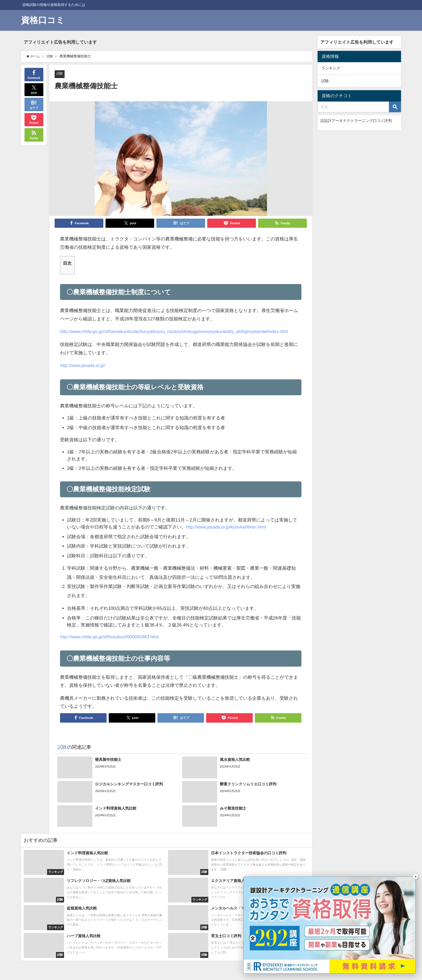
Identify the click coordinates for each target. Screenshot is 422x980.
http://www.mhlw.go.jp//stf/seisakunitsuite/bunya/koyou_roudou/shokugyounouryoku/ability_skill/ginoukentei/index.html (179, 332)
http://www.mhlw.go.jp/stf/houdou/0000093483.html (112, 637)
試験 (60, 74)
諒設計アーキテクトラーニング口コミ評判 (356, 121)
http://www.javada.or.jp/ (84, 365)
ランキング (331, 68)
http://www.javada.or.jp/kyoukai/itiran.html (228, 527)
